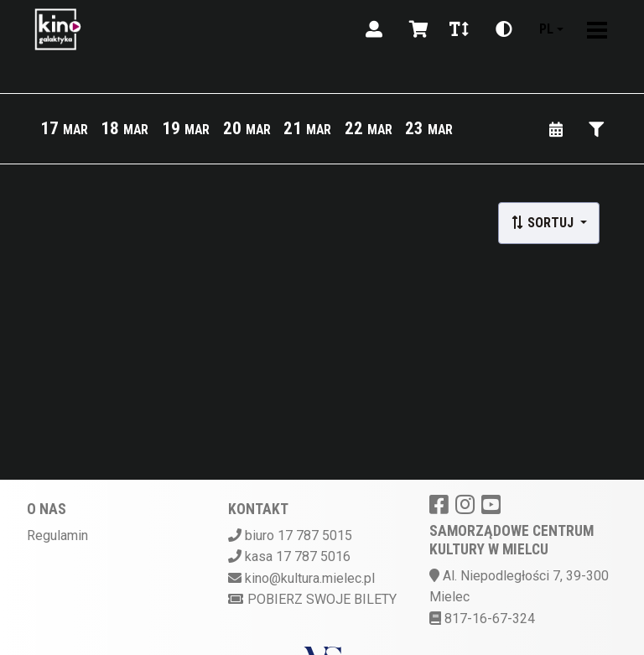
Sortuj (544, 223)
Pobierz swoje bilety (312, 599)
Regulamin (57, 535)
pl (546, 29)
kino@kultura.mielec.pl (310, 578)
